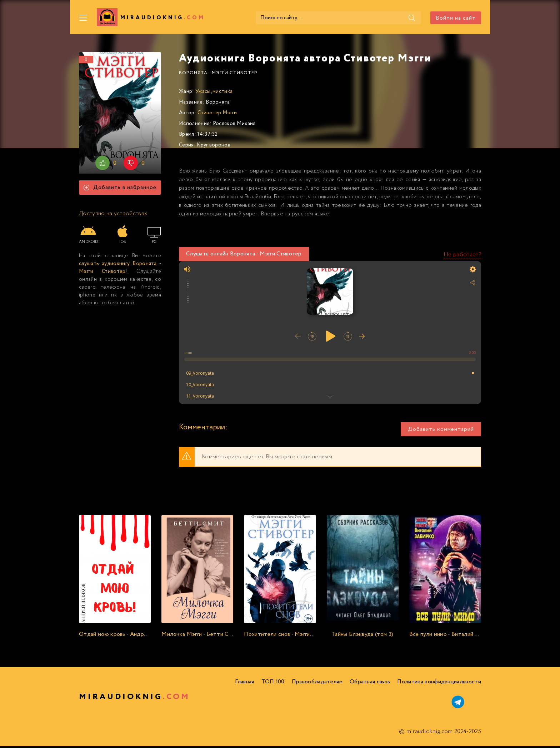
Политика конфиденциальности (439, 684)
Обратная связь (370, 684)
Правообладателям (317, 684)
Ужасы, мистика (214, 93)
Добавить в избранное (120, 190)
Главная (244, 684)
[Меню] (83, 18)
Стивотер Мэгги (217, 115)
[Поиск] (387, 18)
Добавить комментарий (441, 431)
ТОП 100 (273, 684)
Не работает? (462, 256)
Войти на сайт (456, 18)
